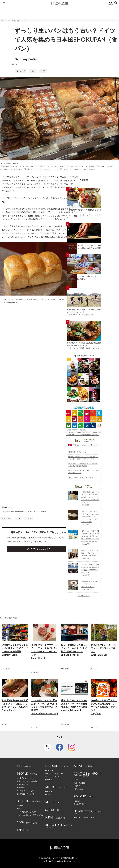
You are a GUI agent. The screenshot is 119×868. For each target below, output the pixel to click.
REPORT (48, 795)
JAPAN (19, 809)
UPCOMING (50, 792)
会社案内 (77, 780)
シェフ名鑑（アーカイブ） (26, 794)
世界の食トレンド (23, 806)
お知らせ (77, 786)
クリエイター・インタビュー (27, 791)
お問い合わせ (78, 789)
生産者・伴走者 (23, 784)
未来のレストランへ (52, 777)
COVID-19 (49, 780)
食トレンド (21, 71)
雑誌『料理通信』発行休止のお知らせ (81, 478)
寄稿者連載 (21, 788)
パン (33, 71)
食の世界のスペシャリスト (26, 778)
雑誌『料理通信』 (80, 783)
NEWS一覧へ (84, 596)
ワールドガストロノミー (54, 773)
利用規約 (77, 801)
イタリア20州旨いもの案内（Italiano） (31, 815)
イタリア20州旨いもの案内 (27, 812)
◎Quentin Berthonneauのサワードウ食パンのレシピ (24, 511)
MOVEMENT (50, 770)
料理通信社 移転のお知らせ (78, 452)
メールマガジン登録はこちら (40, 549)
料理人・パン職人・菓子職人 (27, 781)
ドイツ (43, 71)
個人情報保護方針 (80, 804)
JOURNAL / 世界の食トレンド (16, 21)
